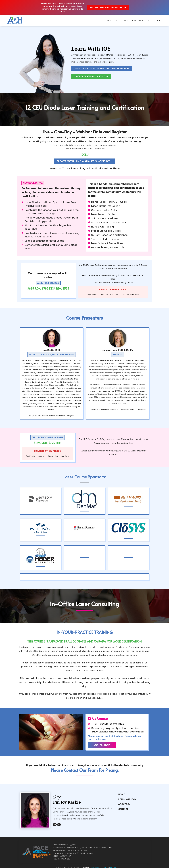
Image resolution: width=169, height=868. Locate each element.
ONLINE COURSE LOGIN (125, 21)
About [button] (156, 21)
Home (109, 21)
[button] (33, 183)
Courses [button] (144, 21)
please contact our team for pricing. (85, 771)
